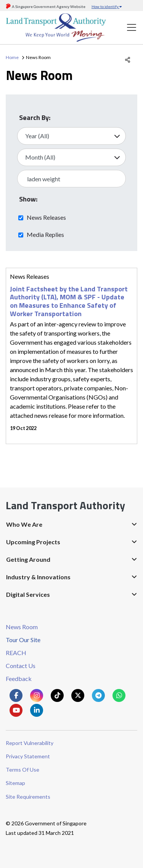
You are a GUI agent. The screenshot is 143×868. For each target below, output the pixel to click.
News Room (22, 627)
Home (12, 57)
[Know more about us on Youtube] (16, 710)
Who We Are (24, 524)
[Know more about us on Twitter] (78, 695)
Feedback (19, 679)
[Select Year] (71, 136)
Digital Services (28, 594)
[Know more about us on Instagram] (37, 695)
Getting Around (28, 559)
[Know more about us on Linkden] (37, 710)
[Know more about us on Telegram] (98, 695)
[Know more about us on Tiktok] (57, 695)
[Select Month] (71, 157)
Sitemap (15, 783)
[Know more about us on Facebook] (16, 695)
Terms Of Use (22, 770)
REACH (16, 653)
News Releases (46, 217)
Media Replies (45, 234)
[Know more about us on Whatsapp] (119, 695)
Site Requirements (28, 797)
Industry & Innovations (38, 577)
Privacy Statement (28, 756)
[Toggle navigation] (132, 28)
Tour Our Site (23, 640)
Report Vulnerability (30, 743)
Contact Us (21, 666)
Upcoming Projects (33, 542)
